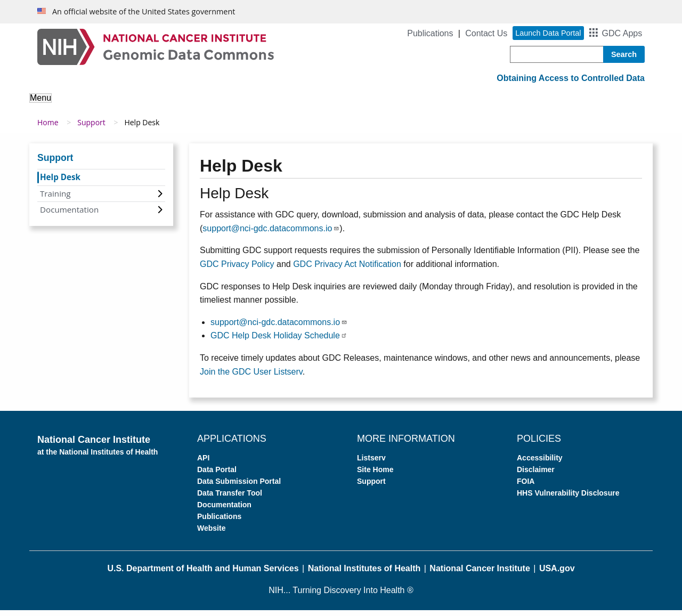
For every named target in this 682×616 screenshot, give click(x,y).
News (525, 105)
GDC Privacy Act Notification (347, 270)
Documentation (69, 215)
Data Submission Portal (239, 487)
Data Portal (217, 475)
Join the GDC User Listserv (251, 377)
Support (482, 105)
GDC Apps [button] (622, 33)
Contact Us (486, 33)
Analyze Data (216, 105)
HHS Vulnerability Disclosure (568, 499)
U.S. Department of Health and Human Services (203, 574)
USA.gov (557, 574)
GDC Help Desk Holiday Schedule (279, 341)
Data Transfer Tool (230, 499)
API (203, 464)
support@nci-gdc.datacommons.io (271, 234)
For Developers (420, 105)
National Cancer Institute (480, 574)
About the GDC (67, 105)
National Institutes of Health (364, 574)
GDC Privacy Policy (237, 270)
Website (211, 534)
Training (55, 199)
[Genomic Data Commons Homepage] (156, 46)
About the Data (144, 105)
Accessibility (540, 464)
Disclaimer (536, 475)
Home (48, 128)
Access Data (283, 105)
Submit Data (349, 105)
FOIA (526, 487)
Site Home (375, 475)
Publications (430, 33)
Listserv (371, 464)
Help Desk (60, 183)
